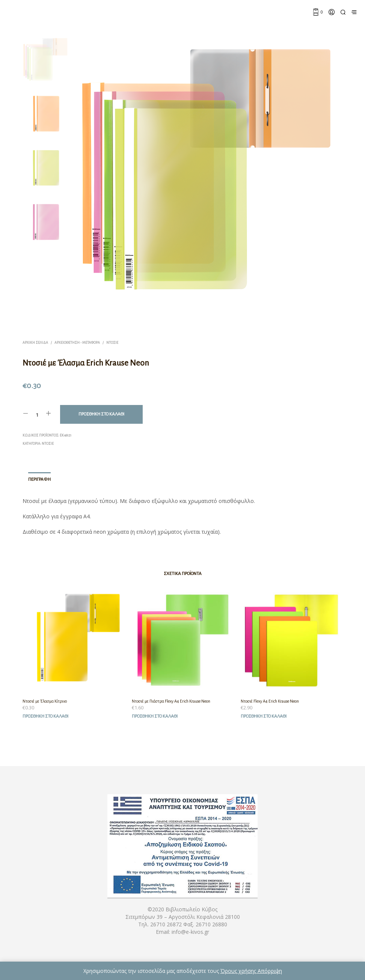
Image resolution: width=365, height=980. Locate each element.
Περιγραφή (39, 479)
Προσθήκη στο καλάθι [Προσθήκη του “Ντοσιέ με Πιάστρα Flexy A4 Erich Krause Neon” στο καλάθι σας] (155, 716)
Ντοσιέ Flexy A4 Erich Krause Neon (270, 701)
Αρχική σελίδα (35, 343)
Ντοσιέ (112, 343)
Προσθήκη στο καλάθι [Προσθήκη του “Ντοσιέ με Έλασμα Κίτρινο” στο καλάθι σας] (45, 716)
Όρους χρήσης (239, 971)
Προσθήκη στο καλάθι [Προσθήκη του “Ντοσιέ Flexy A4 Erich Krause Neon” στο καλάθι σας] (264, 716)
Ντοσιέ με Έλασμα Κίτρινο (45, 701)
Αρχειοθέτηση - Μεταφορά (77, 343)
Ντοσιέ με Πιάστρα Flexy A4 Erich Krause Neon (171, 701)
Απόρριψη (270, 971)
